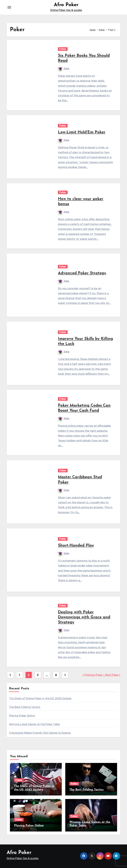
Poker (63, 49)
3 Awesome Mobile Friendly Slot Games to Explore (40, 733)
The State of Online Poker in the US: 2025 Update (40, 698)
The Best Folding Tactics (25, 707)
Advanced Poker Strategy (82, 273)
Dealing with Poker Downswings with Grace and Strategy (84, 617)
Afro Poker (66, 5)
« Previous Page (92, 675)
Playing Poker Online (22, 716)
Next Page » (113, 675)
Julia (64, 69)
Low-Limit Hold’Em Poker (82, 132)
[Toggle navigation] (9, 7)
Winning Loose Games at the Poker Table (35, 724)
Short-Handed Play (76, 546)
